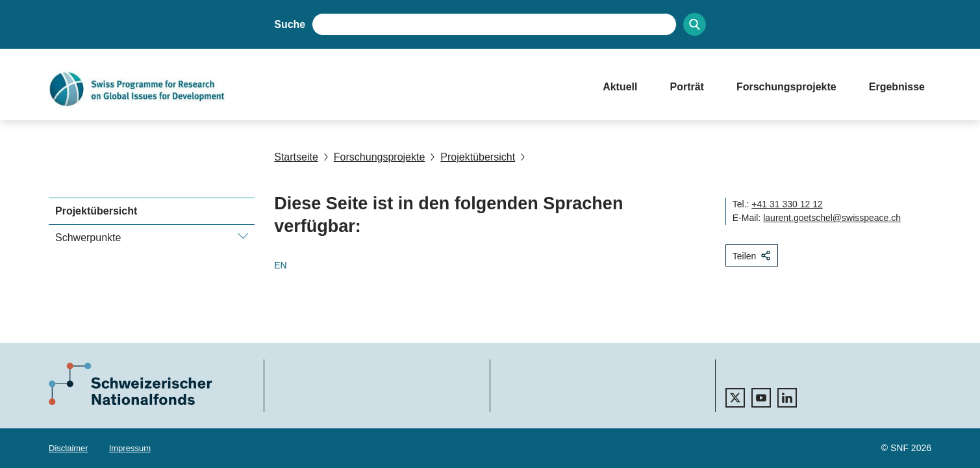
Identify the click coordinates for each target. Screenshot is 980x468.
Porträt (686, 87)
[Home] (313, 89)
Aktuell (620, 87)
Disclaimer (69, 448)
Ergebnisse (897, 87)
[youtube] (761, 398)
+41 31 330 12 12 (787, 204)
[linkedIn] (787, 398)
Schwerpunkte (88, 238)
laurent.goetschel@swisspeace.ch (832, 218)
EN (280, 265)
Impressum (130, 448)
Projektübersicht (472, 157)
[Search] (695, 24)
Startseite (296, 157)
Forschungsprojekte (786, 87)
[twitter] (735, 398)
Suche (290, 24)
